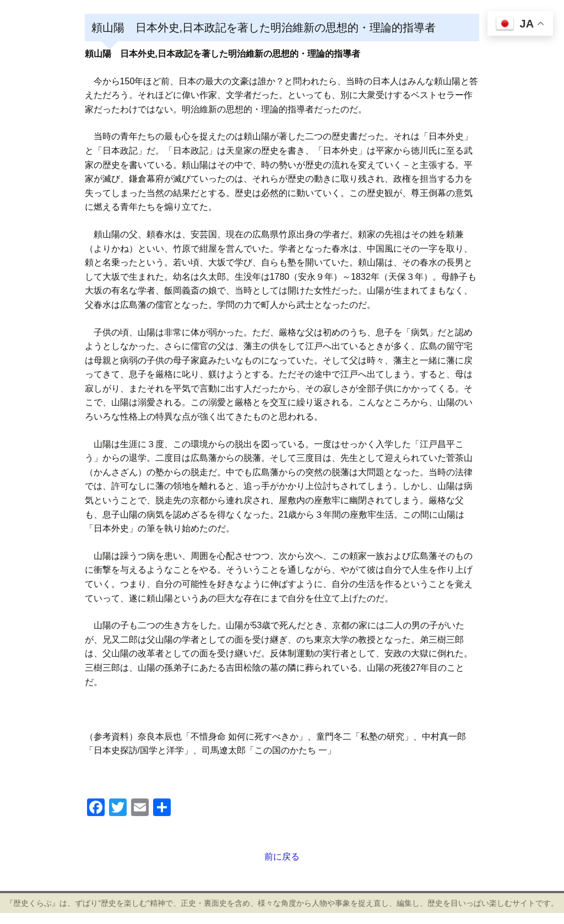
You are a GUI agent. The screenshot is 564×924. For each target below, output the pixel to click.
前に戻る (282, 857)
